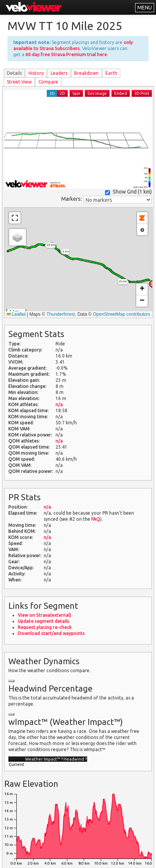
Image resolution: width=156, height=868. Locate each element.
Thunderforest (61, 314)
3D (52, 93)
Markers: (72, 199)
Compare (48, 82)
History (36, 73)
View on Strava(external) (45, 615)
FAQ (96, 519)
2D (62, 93)
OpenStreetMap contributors (122, 314)
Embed (121, 93)
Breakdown (86, 73)
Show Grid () (128, 192)
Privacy (64, 858)
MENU (145, 8)
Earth (111, 73)
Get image (97, 93)
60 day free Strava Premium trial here (66, 54)
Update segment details (44, 621)
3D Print (142, 93)
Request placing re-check (45, 627)
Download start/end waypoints (51, 633)
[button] (18, 237)
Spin (76, 93)
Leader (59, 73)
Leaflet (16, 314)
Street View (19, 82)
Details (14, 73)
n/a (59, 404)
